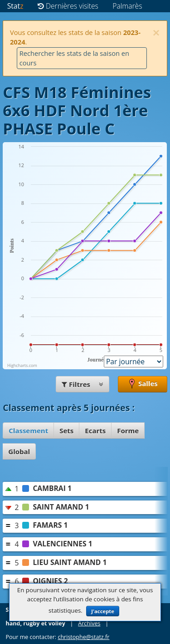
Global (19, 451)
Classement (28, 431)
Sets (66, 431)
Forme (128, 431)
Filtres (83, 384)
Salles (143, 384)
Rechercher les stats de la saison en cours (74, 58)
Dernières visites (68, 6)
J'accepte (103, 611)
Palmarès (127, 6)
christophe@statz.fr (83, 637)
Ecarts (95, 431)
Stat (15, 6)
